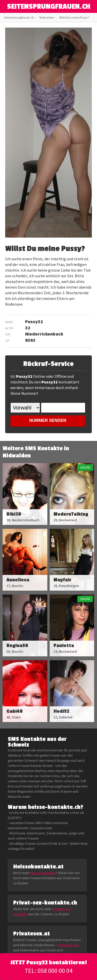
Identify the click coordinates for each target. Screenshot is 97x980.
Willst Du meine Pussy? (74, 17)
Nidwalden (47, 17)
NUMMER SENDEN (48, 420)
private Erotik (68, 945)
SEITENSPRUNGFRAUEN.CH (49, 7)
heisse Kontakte (43, 873)
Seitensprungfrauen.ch (19, 17)
